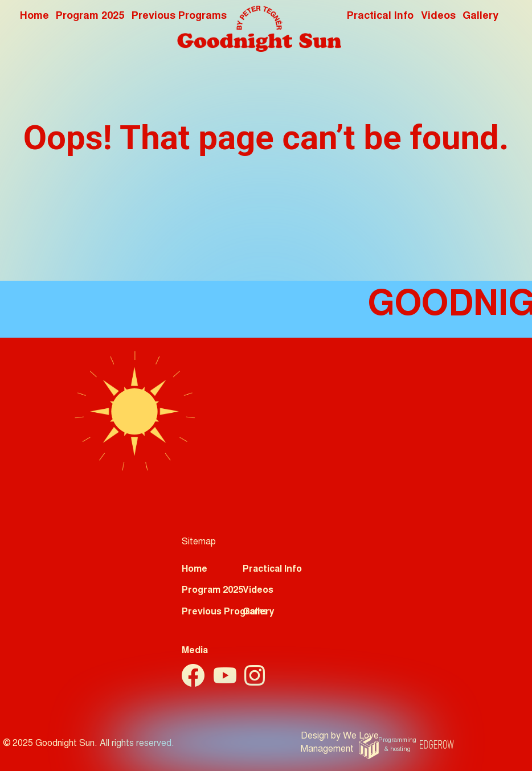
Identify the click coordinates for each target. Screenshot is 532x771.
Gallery (480, 17)
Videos (438, 17)
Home (34, 17)
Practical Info (380, 17)
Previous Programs (225, 612)
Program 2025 (90, 17)
